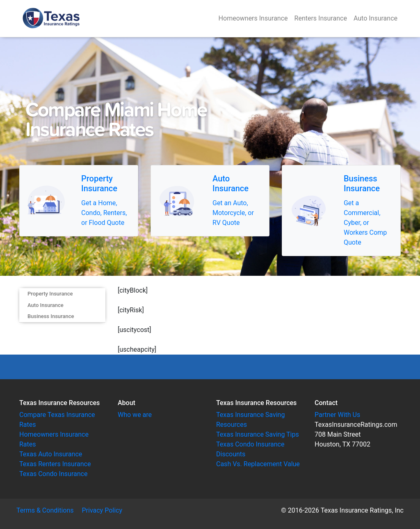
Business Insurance (51, 316)
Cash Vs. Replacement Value (258, 464)
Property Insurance (50, 294)
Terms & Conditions (45, 510)
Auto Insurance (375, 18)
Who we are (135, 415)
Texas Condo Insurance (53, 474)
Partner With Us (337, 415)
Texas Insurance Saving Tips (258, 434)
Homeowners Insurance (253, 18)
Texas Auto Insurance (51, 454)
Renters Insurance (321, 18)
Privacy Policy (102, 510)
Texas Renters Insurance (55, 464)
